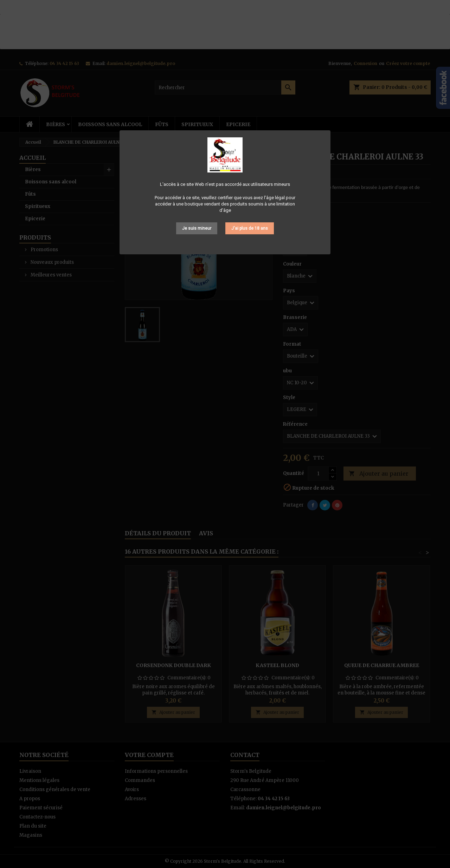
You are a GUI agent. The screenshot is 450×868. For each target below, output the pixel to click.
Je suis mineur (197, 228)
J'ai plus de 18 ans (250, 228)
